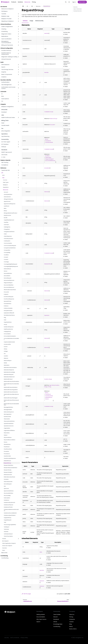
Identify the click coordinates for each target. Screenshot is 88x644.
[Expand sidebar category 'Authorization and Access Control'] (18, 88)
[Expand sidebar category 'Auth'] (18, 175)
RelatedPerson (49, 397)
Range (50, 379)
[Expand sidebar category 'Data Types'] (18, 182)
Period (53, 385)
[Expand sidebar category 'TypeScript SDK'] (18, 170)
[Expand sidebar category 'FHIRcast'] (18, 147)
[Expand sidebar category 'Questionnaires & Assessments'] (18, 54)
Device (46, 139)
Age (50, 385)
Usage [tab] (31, 21)
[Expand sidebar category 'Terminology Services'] (18, 70)
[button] (10, 57)
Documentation (41, 617)
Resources (27, 2)
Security (7, 638)
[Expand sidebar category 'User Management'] (18, 85)
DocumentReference (50, 161)
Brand (71, 626)
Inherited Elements (77, 11)
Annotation (47, 168)
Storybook (56, 619)
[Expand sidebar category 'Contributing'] (18, 558)
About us (72, 614)
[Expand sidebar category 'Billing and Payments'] (18, 45)
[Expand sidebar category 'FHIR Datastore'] (18, 65)
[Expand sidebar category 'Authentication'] (18, 82)
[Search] (66, 2)
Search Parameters (78, 9)
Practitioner (48, 141)
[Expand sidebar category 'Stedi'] (18, 123)
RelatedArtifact (48, 264)
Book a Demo (82, 2)
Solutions (20, 2)
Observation (48, 157)
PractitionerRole (49, 142)
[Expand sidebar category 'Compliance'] (18, 165)
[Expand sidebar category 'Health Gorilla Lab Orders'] (18, 118)
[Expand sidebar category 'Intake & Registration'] (18, 27)
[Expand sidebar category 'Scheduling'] (18, 31)
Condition (47, 156)
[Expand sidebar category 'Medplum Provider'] (18, 19)
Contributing (57, 626)
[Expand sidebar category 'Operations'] (18, 187)
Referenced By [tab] (39, 21)
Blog (71, 624)
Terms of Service (15, 638)
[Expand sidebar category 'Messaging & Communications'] (18, 42)
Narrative (42, 570)
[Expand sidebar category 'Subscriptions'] (18, 99)
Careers (71, 622)
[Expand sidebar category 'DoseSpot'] (18, 112)
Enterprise (72, 619)
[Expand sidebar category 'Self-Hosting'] (18, 162)
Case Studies (57, 614)
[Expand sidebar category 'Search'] (18, 67)
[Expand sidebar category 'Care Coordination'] (18, 39)
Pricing (34, 2)
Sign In (74, 2)
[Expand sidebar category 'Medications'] (18, 36)
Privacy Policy (24, 638)
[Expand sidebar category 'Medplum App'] (18, 16)
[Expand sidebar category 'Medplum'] (18, 185)
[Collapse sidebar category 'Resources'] (18, 190)
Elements (75, 7)
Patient (51, 119)
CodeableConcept (49, 112)
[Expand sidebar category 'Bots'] (18, 96)
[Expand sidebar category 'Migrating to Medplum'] (18, 21)
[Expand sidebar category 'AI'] (18, 94)
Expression (47, 315)
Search (38, 622)
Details (66, 34)
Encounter (52, 125)
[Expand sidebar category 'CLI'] (18, 101)
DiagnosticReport (49, 159)
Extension (47, 192)
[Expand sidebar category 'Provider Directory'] (18, 50)
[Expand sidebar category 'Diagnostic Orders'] (18, 34)
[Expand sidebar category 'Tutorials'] (18, 14)
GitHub (55, 622)
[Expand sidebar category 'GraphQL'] (18, 72)
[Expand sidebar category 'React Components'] (18, 74)
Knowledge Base (58, 624)
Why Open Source (41, 619)
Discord (55, 617)
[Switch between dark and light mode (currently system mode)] (69, 2)
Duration (46, 379)
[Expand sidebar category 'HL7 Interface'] (18, 144)
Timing (49, 387)
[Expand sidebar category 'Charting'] (18, 29)
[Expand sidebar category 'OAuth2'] (18, 539)
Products (14, 2)
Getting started (41, 614)
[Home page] (23, 6)
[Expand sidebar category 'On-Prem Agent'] (18, 142)
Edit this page (26, 594)
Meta (41, 552)
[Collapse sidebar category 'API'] (18, 173)
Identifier (46, 33)
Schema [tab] (25, 21)
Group (55, 119)
